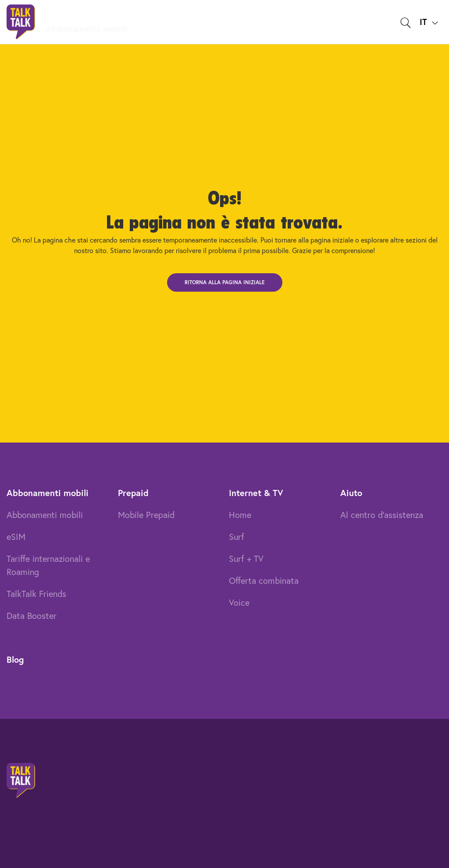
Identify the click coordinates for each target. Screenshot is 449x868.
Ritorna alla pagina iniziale (225, 282)
